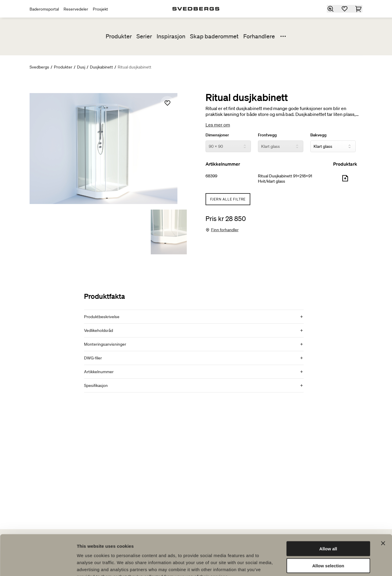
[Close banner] (383, 508)
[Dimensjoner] (228, 146)
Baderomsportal (44, 9)
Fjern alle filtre (228, 199)
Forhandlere (259, 36)
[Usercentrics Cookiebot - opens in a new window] (38, 565)
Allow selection (328, 530)
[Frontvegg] (281, 146)
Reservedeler (76, 9)
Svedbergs (39, 67)
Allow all (328, 513)
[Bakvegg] (333, 146)
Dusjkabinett (101, 67)
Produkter (119, 36)
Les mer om (218, 125)
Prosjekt (100, 9)
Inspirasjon (171, 36)
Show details (307, 564)
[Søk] (331, 9)
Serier (144, 36)
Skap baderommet (214, 36)
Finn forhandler (225, 230)
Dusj (81, 67)
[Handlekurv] (359, 9)
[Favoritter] (345, 9)
